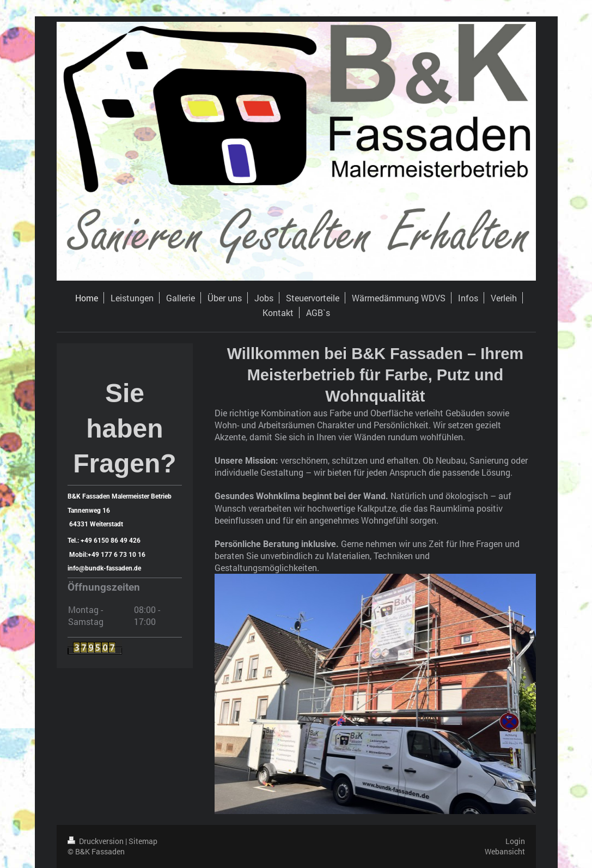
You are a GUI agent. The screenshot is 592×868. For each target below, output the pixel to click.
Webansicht (505, 851)
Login (515, 841)
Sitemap (143, 841)
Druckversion (96, 841)
